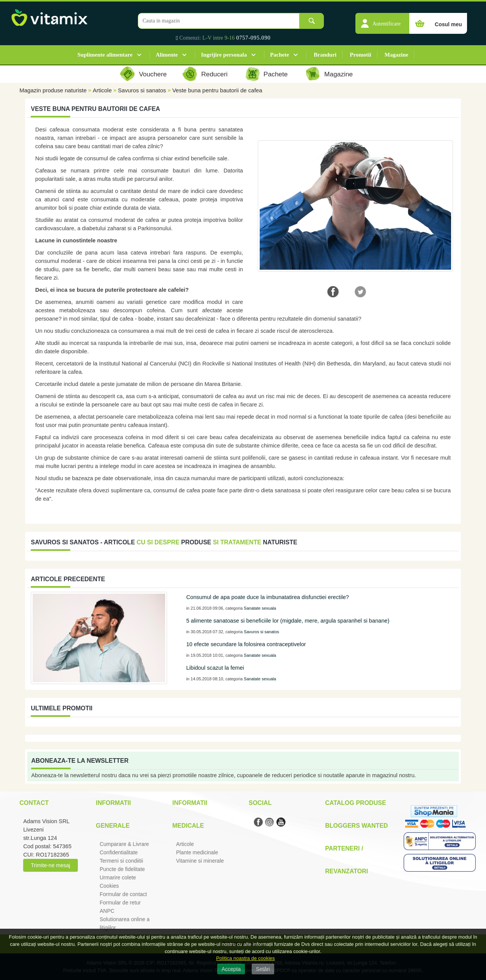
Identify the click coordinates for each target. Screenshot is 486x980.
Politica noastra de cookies (245, 958)
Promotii (360, 55)
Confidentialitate (118, 852)
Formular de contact (123, 894)
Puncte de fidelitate (122, 869)
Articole (102, 90)
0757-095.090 (253, 38)
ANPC (107, 911)
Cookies (109, 886)
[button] (382, 19)
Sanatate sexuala (260, 608)
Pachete (279, 55)
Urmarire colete (118, 877)
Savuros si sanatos (142, 90)
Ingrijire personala (224, 55)
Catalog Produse (355, 803)
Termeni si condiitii (121, 861)
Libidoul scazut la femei (215, 668)
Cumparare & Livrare (124, 844)
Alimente (167, 55)
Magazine (396, 55)
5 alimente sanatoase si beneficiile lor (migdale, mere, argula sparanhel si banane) (288, 621)
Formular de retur (120, 903)
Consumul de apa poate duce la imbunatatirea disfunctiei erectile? (267, 597)
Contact (34, 803)
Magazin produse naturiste (53, 90)
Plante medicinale (197, 852)
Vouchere (153, 74)
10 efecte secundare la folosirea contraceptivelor (246, 644)
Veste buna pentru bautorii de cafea (217, 90)
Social (260, 803)
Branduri (325, 55)
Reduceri (214, 74)
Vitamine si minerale (200, 861)
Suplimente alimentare (105, 55)
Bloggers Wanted (356, 826)
